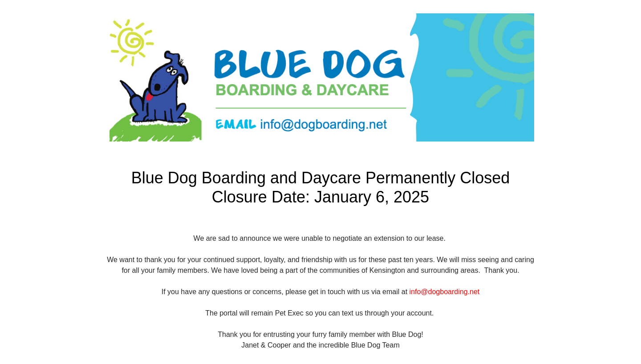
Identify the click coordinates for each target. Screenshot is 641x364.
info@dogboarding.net (445, 292)
